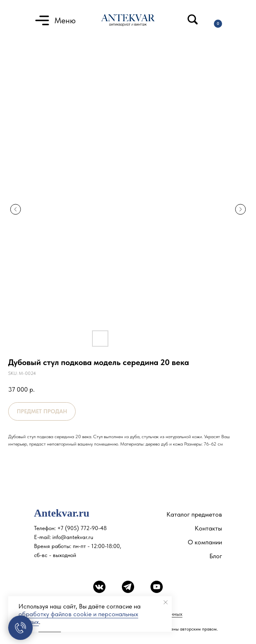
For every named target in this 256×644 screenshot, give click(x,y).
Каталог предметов (194, 514)
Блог (216, 556)
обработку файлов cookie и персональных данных (78, 618)
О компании (205, 542)
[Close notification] (166, 602)
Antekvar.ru (62, 513)
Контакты (208, 528)
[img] (193, 19)
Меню (65, 20)
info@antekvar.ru (73, 537)
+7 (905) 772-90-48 (82, 528)
